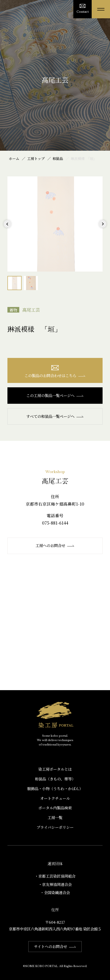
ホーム (14, 158)
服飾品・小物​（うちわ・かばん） (55, 789)
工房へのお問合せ (55, 545)
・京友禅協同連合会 (55, 884)
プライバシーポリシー (55, 827)
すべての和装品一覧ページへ (55, 416)
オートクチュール (55, 798)
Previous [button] (7, 227)
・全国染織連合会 (55, 892)
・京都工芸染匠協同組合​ (55, 876)
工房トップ (36, 158)
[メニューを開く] (101, 9)
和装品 (58, 158)
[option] (55, 224)
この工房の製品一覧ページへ (55, 395)
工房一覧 (55, 817)
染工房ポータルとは (55, 769)
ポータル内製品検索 (55, 808)
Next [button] (103, 227)
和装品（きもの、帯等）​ (55, 779)
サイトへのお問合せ (55, 946)
